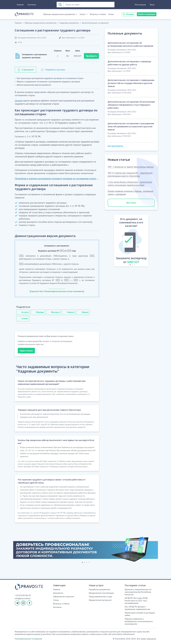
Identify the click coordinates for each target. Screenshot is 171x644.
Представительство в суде (100, 596)
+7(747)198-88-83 (23, 595)
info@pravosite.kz (23, 598)
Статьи (111, 14)
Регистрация (140, 5)
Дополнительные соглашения (95, 23)
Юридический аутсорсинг (100, 600)
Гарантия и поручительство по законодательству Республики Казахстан (138, 592)
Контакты (32, 5)
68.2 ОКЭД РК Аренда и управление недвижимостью (137, 608)
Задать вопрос (26, 351)
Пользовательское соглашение (28, 639)
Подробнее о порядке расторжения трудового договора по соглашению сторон (55, 179)
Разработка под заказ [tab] (55, 70)
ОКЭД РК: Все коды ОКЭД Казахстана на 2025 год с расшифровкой (136, 601)
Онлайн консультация (147, 14)
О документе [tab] (28, 70)
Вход (152, 5)
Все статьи (131, 203)
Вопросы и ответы (98, 14)
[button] (111, 241)
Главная (20, 5)
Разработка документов (99, 589)
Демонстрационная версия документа (34, 85)
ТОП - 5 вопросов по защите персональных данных (131, 167)
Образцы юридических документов (59, 14)
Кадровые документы (69, 23)
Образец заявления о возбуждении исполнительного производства (139, 621)
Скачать (19, 101)
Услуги (82, 14)
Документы (58, 593)
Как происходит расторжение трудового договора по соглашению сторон (50, 78)
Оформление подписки (64, 596)
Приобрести (91, 56)
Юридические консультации (101, 593)
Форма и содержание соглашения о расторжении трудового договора (48, 81)
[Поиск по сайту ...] (89, 5)
